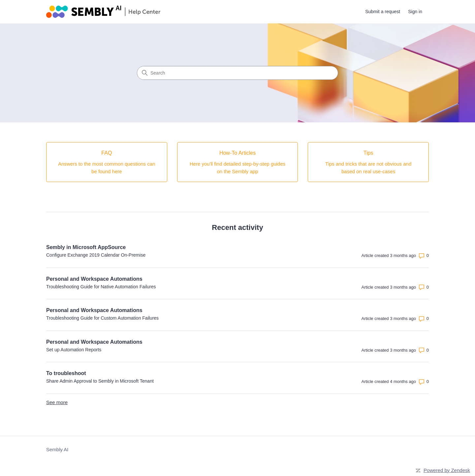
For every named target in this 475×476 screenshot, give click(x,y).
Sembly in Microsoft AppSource (86, 247)
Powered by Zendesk (447, 470)
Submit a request (383, 12)
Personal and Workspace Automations (94, 279)
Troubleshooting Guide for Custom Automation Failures (102, 318)
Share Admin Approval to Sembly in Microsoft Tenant (100, 381)
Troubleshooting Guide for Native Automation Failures (101, 287)
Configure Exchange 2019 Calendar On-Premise (96, 255)
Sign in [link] (415, 12)
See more (57, 402)
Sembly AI (57, 449)
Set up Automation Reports (74, 350)
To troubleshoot (66, 373)
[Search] (237, 73)
